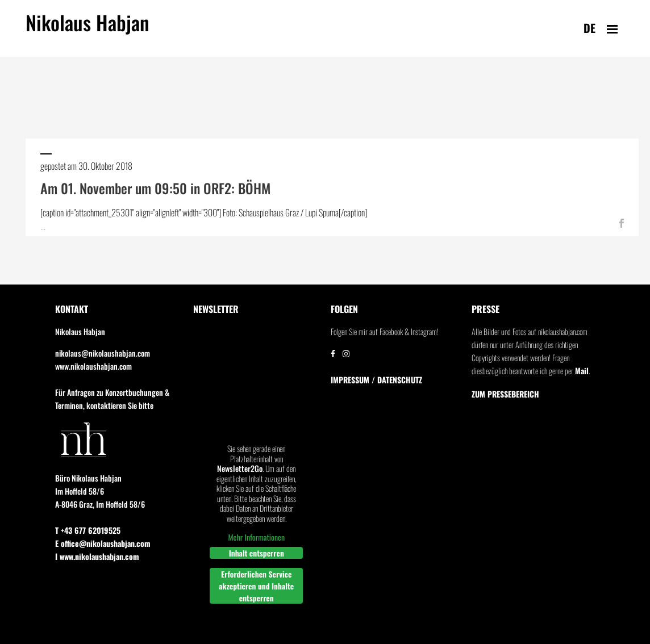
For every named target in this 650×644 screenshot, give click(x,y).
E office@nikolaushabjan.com (103, 543)
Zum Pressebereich (505, 394)
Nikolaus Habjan (88, 29)
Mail (582, 371)
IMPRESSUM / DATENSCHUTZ (376, 380)
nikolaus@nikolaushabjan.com (103, 353)
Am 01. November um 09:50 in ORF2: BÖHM (155, 188)
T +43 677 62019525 (88, 530)
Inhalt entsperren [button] (256, 553)
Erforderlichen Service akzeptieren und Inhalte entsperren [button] (256, 586)
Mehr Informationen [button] (256, 537)
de (589, 28)
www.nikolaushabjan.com (93, 366)
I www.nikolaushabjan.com (97, 556)
